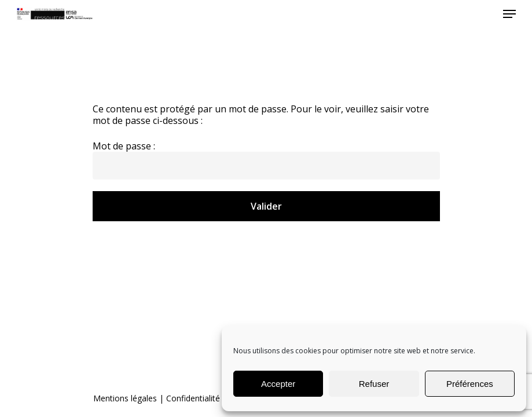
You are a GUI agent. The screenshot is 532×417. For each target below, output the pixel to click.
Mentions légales (125, 398)
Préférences (470, 384)
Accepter (278, 384)
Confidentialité (193, 398)
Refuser (374, 384)
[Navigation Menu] (509, 14)
